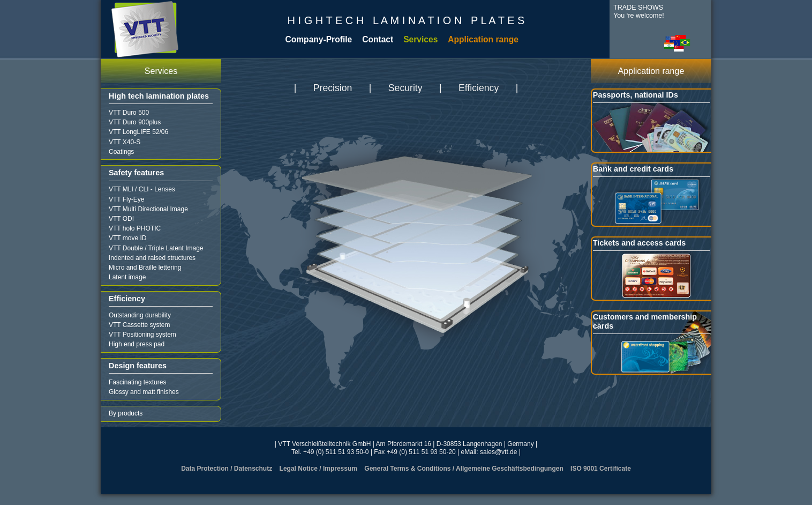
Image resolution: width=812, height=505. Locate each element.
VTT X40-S (125, 142)
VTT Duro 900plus (135, 122)
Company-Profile (318, 39)
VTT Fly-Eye (126, 199)
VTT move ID (127, 238)
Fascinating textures (137, 382)
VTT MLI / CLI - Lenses (142, 189)
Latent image (127, 277)
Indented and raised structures (152, 258)
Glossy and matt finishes (144, 392)
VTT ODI (121, 219)
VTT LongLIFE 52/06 (138, 132)
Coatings (121, 152)
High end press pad (137, 344)
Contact (378, 39)
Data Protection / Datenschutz (227, 469)
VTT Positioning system (142, 335)
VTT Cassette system (139, 325)
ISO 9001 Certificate (601, 469)
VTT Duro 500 (129, 113)
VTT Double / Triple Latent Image (156, 248)
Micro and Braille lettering (145, 268)
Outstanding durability (140, 315)
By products (126, 413)
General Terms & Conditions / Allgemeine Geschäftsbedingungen (464, 469)
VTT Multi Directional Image (148, 209)
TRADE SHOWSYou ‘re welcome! (639, 12)
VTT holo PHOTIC (135, 228)
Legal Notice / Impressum (318, 469)
